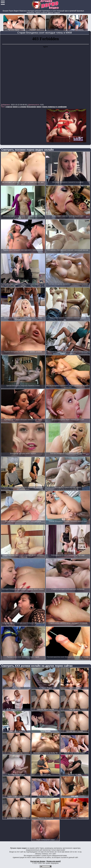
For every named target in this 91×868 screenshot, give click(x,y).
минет (39, 107)
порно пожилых (49, 107)
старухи (9, 107)
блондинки (31, 107)
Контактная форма (38, 861)
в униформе (61, 107)
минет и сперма (19, 107)
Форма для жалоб (54, 861)
